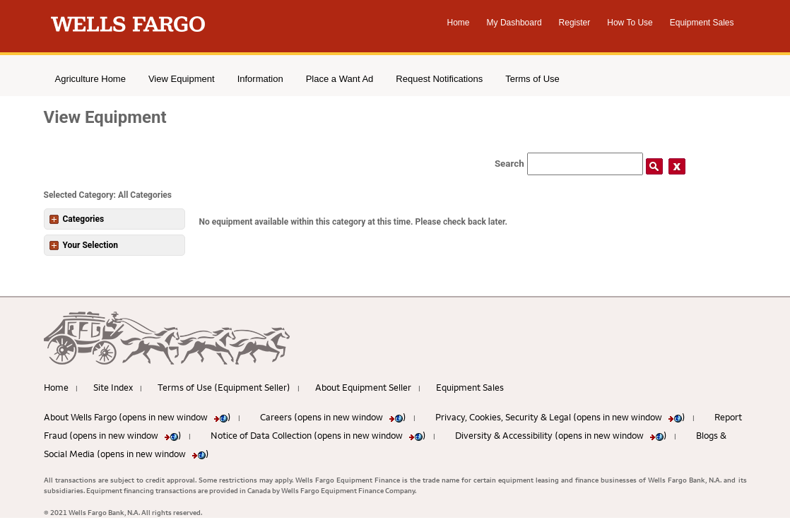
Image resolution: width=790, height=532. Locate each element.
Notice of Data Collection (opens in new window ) (318, 435)
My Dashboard (514, 23)
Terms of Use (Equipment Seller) (224, 387)
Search (509, 164)
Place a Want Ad (340, 79)
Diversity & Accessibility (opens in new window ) (561, 435)
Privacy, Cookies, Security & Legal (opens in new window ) (560, 417)
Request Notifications (439, 79)
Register (575, 23)
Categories (77, 219)
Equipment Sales (702, 23)
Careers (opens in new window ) (333, 417)
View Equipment (182, 79)
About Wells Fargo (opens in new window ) (137, 417)
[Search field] (585, 164)
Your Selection (84, 245)
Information (260, 79)
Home (459, 23)
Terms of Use (532, 79)
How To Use (630, 23)
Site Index (113, 387)
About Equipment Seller (363, 387)
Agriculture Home (90, 79)
